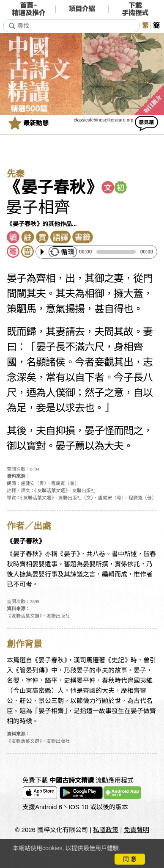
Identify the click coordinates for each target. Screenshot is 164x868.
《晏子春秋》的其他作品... (42, 224)
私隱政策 (106, 830)
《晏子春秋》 (53, 187)
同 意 (130, 859)
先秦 (16, 174)
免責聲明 (137, 830)
